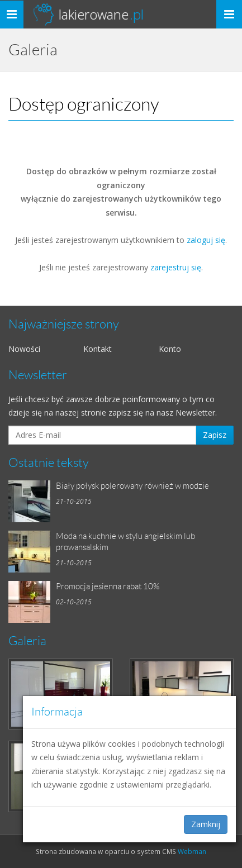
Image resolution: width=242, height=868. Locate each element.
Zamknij (206, 824)
